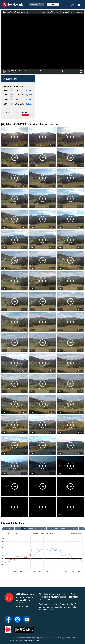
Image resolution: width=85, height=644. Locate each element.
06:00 (5, 529)
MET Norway (33, 641)
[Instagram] (17, 620)
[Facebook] (8, 620)
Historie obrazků (49, 124)
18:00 (82, 529)
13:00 (50, 529)
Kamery (53, 4)
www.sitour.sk (22, 607)
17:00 (75, 529)
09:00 (24, 529)
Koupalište (37, 4)
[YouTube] (27, 620)
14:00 (56, 529)
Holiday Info (10, 3)
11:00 (37, 529)
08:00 (18, 529)
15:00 (62, 529)
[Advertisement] (61, 97)
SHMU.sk (23, 641)
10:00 (30, 529)
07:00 (11, 529)
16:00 (69, 529)
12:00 (43, 529)
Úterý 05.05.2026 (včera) (22, 124)
